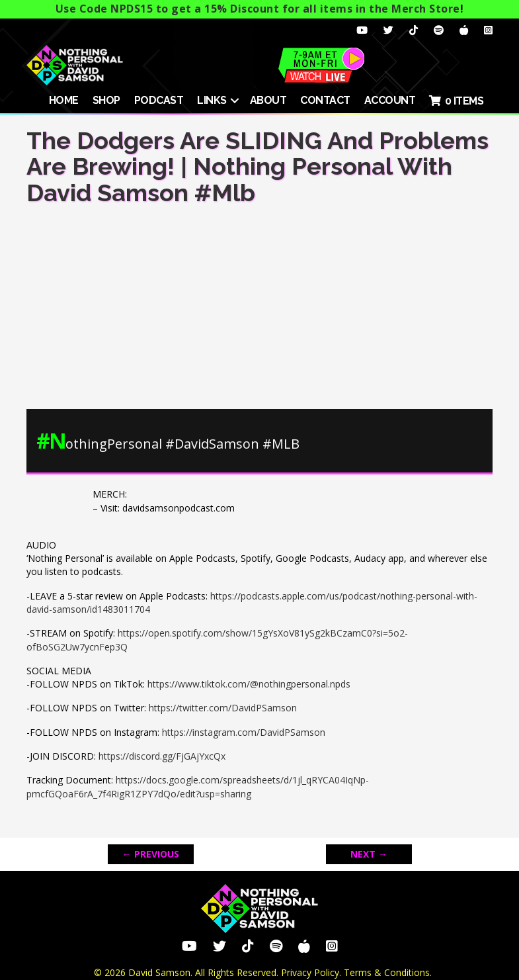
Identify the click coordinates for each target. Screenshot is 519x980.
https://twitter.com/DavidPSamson (223, 708)
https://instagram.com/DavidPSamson (244, 732)
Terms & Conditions (387, 972)
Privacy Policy (310, 972)
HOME (64, 100)
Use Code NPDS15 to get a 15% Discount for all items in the (258, 9)
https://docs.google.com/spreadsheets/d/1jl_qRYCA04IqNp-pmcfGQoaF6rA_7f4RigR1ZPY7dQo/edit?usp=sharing (198, 786)
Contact (325, 100)
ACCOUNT (390, 100)
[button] (235, 101)
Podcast (159, 100)
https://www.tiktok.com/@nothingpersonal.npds (249, 684)
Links (212, 100)
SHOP (106, 100)
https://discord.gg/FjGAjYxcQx (162, 756)
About (268, 100)
